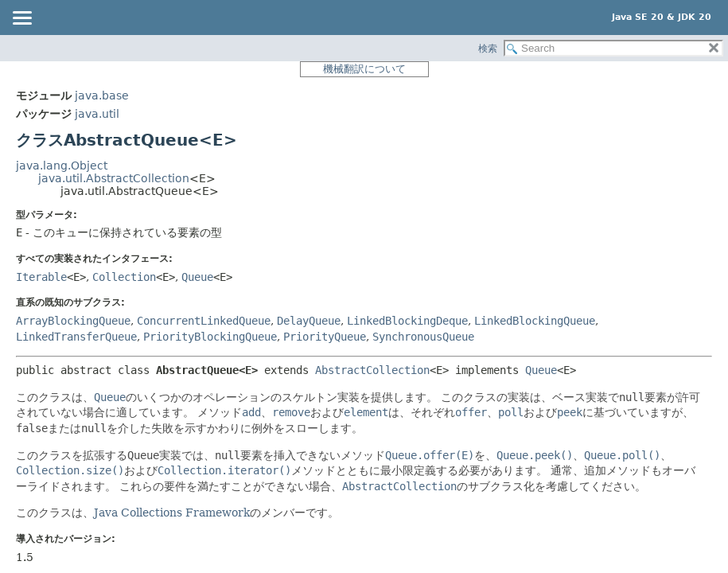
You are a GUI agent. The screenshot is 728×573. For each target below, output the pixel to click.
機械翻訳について (364, 69)
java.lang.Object (62, 166)
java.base (102, 95)
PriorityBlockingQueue (210, 337)
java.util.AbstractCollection (114, 178)
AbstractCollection (372, 370)
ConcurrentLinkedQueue (204, 321)
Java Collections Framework (172, 513)
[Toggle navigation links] (21, 19)
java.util (97, 114)
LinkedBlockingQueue (535, 321)
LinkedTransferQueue (76, 337)
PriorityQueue (325, 337)
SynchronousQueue (423, 337)
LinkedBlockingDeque (407, 321)
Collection (124, 277)
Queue (197, 277)
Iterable (41, 277)
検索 (488, 49)
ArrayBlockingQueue (73, 321)
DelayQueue (309, 321)
